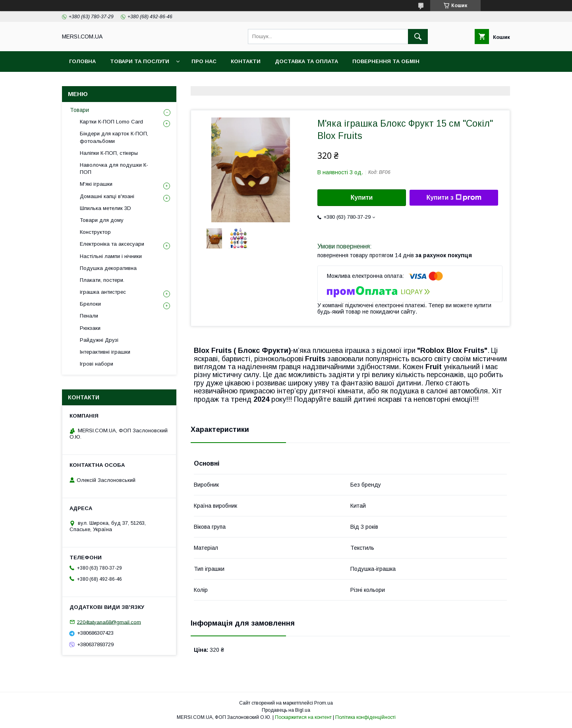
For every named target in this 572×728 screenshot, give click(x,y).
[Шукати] (418, 37)
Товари (79, 110)
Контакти (246, 61)
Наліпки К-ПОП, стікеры (109, 153)
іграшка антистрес (103, 292)
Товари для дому (102, 220)
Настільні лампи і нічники (111, 256)
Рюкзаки (90, 328)
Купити (362, 197)
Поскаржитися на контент (303, 717)
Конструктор (95, 232)
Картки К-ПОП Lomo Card (111, 122)
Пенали (89, 316)
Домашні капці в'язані (107, 196)
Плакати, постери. (102, 280)
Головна (82, 61)
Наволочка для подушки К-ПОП (114, 169)
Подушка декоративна (108, 268)
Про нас (204, 61)
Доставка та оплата (306, 61)
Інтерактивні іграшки (105, 352)
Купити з (454, 198)
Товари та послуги (140, 61)
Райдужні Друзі (99, 340)
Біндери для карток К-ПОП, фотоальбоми (114, 137)
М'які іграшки (96, 184)
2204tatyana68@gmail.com (109, 622)
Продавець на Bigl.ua (286, 710)
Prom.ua (324, 703)
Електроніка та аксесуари (112, 244)
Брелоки (90, 304)
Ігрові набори (97, 364)
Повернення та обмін (386, 61)
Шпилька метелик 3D (105, 208)
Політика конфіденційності (365, 717)
